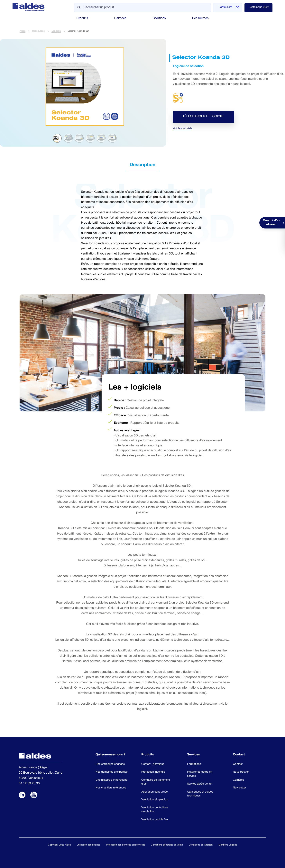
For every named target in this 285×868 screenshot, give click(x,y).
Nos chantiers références (111, 788)
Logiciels (56, 31)
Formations (194, 764)
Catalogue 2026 (259, 7)
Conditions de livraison (201, 845)
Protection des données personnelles (126, 845)
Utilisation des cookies (88, 845)
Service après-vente (199, 784)
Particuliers (229, 8)
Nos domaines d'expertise (112, 772)
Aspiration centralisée (155, 792)
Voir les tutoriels (183, 129)
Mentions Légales (228, 845)
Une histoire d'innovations (111, 780)
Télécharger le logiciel (204, 117)
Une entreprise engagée (110, 764)
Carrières (239, 780)
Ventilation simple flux (155, 800)
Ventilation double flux (155, 820)
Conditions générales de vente (167, 845)
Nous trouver (241, 772)
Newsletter (239, 788)
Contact (238, 764)
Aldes (23, 31)
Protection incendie (153, 772)
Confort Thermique (153, 764)
